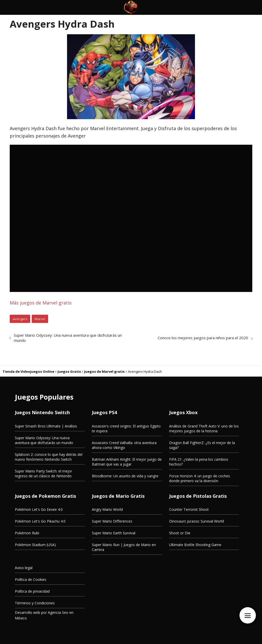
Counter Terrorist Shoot (189, 509)
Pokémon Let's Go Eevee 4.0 (39, 509)
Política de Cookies (31, 579)
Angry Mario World (107, 509)
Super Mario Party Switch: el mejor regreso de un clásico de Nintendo (43, 473)
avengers (20, 319)
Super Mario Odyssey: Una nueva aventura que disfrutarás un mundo (68, 338)
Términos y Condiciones (35, 603)
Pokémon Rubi (27, 533)
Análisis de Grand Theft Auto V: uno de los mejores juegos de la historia (204, 428)
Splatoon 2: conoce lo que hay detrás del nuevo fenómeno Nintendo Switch (49, 457)
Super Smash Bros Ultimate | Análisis (46, 426)
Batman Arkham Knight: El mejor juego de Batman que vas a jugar (127, 462)
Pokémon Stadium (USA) (35, 545)
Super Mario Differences (112, 521)
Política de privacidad (32, 591)
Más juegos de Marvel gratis (41, 303)
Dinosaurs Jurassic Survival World (196, 521)
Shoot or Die (180, 533)
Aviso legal (24, 568)
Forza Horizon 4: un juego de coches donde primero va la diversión (200, 478)
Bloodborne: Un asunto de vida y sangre (125, 476)
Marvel (40, 319)
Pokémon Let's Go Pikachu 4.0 (40, 521)
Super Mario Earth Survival (114, 533)
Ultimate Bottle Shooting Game (195, 545)
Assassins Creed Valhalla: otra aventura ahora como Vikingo (124, 445)
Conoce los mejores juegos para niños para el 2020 (203, 338)
